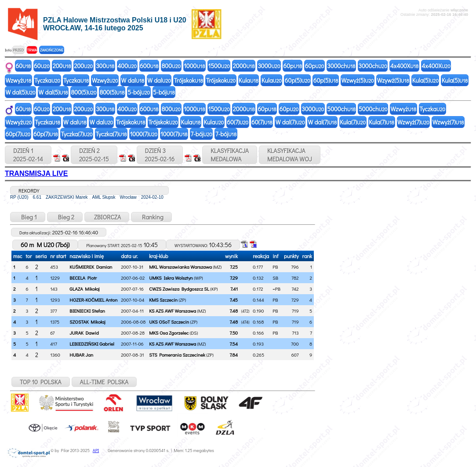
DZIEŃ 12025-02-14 (28, 155)
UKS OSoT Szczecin (169, 322)
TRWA (32, 50)
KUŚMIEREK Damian (91, 267)
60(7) (238, 122)
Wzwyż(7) (413, 122)
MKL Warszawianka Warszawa (180, 267)
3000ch (341, 66)
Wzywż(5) (393, 80)
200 (62, 66)
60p (292, 66)
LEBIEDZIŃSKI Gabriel (92, 344)
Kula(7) (353, 122)
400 (127, 66)
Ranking (151, 217)
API (96, 451)
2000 (244, 66)
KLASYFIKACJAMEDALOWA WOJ (290, 155)
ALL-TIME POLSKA (104, 382)
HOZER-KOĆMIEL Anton (93, 300)
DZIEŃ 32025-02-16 (160, 155)
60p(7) (18, 134)
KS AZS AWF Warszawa (173, 311)
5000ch (341, 109)
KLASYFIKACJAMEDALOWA (230, 155)
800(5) (84, 92)
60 (24, 66)
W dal (133, 80)
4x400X (404, 66)
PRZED (18, 50)
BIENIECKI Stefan (87, 311)
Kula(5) (425, 80)
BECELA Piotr (83, 278)
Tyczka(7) (77, 134)
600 (149, 66)
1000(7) (144, 134)
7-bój (202, 134)
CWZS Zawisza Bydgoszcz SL (179, 289)
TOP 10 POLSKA (41, 382)
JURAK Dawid (84, 333)
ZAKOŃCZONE (52, 50)
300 (105, 66)
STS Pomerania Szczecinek (177, 355)
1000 (194, 66)
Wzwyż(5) (358, 80)
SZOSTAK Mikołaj (87, 322)
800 (171, 66)
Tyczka (47, 80)
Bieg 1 (28, 217)
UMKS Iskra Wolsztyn (171, 278)
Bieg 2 (65, 217)
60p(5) (298, 80)
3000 (269, 66)
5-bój (139, 92)
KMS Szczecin (163, 300)
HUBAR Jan (81, 355)
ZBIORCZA (107, 217)
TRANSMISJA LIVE (36, 173)
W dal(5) (21, 92)
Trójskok (189, 80)
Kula (249, 80)
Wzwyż (19, 80)
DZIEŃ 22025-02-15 (94, 155)
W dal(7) (290, 122)
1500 (219, 66)
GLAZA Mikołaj (84, 289)
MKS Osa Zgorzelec (169, 333)
